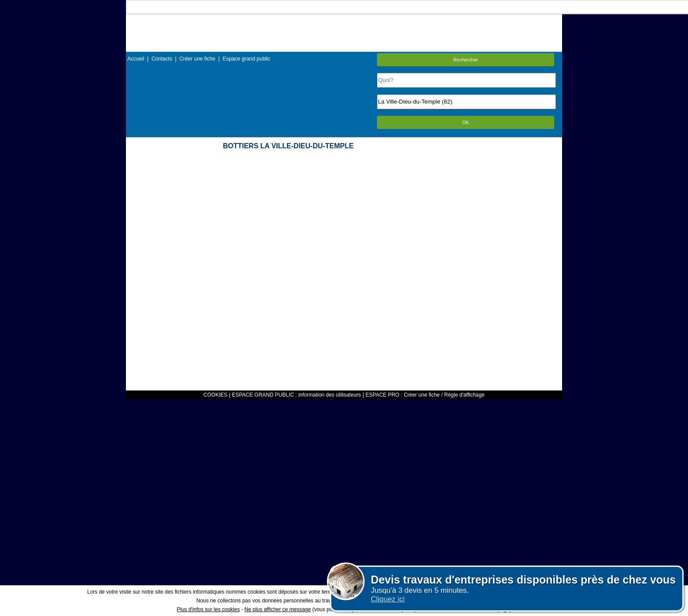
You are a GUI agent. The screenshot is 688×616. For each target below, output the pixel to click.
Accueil (136, 59)
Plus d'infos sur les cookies (208, 609)
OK (466, 122)
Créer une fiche (197, 59)
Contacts (162, 59)
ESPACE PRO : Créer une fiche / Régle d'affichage (425, 395)
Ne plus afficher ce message (278, 609)
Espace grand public (246, 59)
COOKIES (216, 395)
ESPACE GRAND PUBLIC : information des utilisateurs (297, 395)
